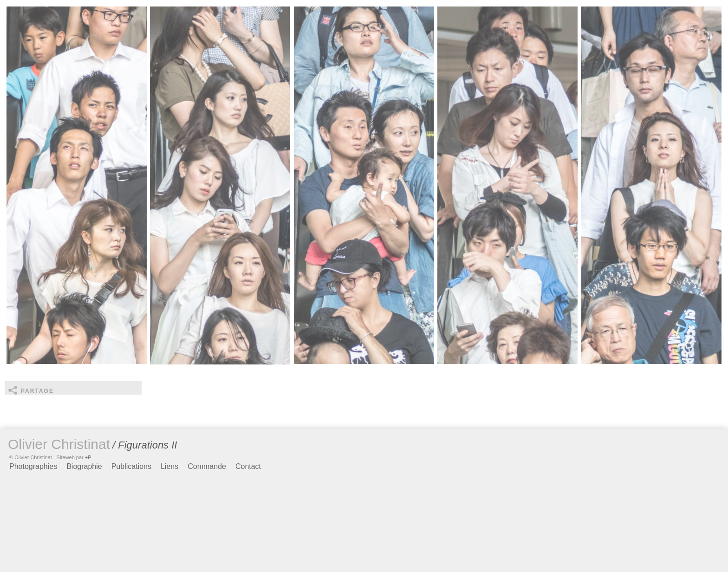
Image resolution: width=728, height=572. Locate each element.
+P (88, 457)
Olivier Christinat (59, 444)
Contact (248, 466)
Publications (131, 466)
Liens (169, 466)
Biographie (84, 466)
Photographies (33, 466)
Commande (207, 466)
